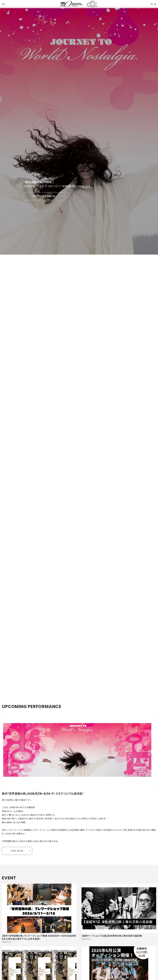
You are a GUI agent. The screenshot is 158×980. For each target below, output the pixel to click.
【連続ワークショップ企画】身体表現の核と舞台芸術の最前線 (112, 936)
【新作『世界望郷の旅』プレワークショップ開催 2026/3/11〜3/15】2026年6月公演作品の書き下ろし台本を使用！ (39, 937)
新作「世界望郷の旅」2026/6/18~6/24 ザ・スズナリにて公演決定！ (43, 794)
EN (152, 4)
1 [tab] (25, 683)
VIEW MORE (17, 851)
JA (155, 4)
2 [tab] (28, 683)
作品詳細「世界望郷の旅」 (44, 196)
